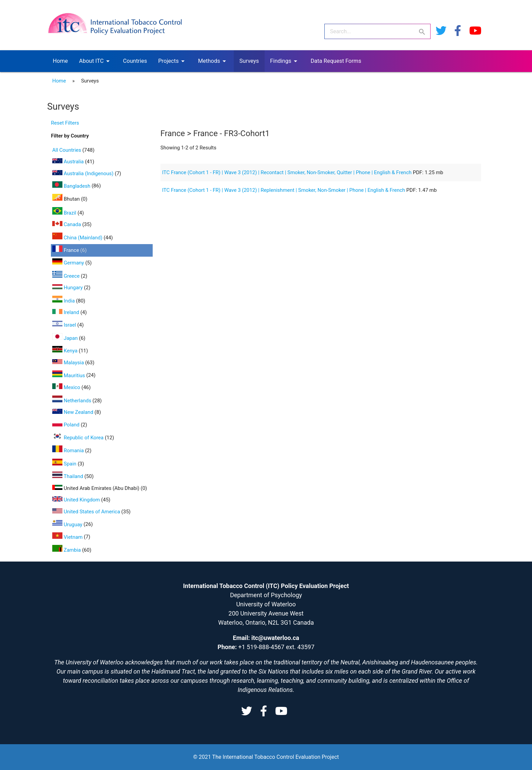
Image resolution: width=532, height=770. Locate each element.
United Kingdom (77, 500)
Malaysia (69, 363)
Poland (66, 425)
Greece (66, 276)
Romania (69, 451)
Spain (65, 464)
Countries (135, 61)
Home (60, 61)
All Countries (67, 150)
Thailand (68, 476)
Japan (66, 338)
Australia (69, 162)
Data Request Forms (336, 61)
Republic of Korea (79, 438)
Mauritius (69, 375)
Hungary (68, 288)
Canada (67, 224)
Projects (173, 61)
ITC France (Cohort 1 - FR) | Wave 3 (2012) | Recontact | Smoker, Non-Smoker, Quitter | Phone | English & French (288, 172)
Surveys (249, 61)
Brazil (65, 213)
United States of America (87, 512)
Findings (285, 61)
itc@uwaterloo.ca (275, 638)
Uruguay (68, 525)
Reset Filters (65, 123)
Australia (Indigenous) (83, 173)
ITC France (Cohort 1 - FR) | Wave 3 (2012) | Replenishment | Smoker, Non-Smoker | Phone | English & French (284, 190)
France (66, 250)
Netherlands (72, 401)
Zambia (67, 550)
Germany (69, 263)
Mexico (67, 387)
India (64, 301)
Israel (65, 325)
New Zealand (73, 412)
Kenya (65, 351)
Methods (213, 61)
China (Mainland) (78, 238)
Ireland (66, 312)
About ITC (96, 61)
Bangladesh (72, 186)
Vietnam (68, 537)
